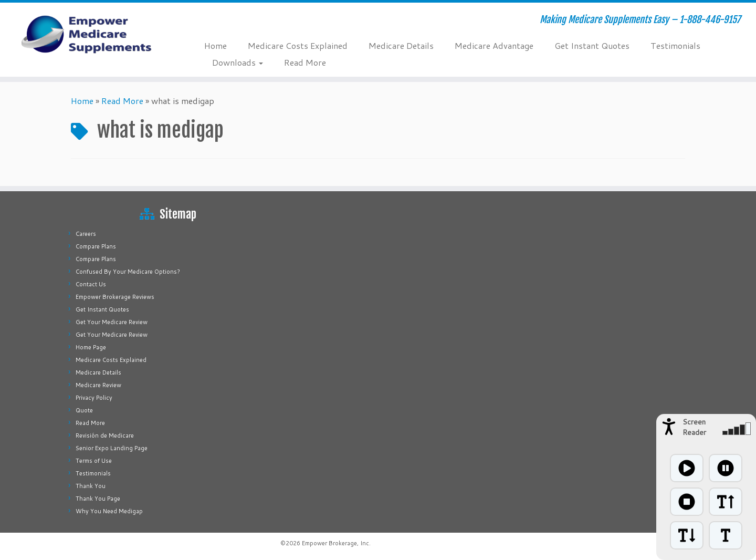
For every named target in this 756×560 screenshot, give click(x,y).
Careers (86, 234)
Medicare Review (98, 385)
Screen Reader (694, 427)
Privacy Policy (94, 398)
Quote (84, 410)
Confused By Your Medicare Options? (128, 272)
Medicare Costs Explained (298, 45)
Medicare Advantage (494, 45)
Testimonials (675, 45)
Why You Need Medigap (109, 511)
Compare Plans (96, 246)
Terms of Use (94, 461)
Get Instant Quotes (592, 45)
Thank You (91, 486)
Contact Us (91, 284)
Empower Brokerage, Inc (335, 543)
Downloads (238, 62)
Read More (305, 62)
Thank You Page (98, 499)
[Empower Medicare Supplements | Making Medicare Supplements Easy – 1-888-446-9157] (87, 34)
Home (216, 45)
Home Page (91, 347)
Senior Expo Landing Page (112, 448)
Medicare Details (401, 45)
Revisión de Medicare (105, 435)
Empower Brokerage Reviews (115, 297)
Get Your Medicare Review (112, 322)
